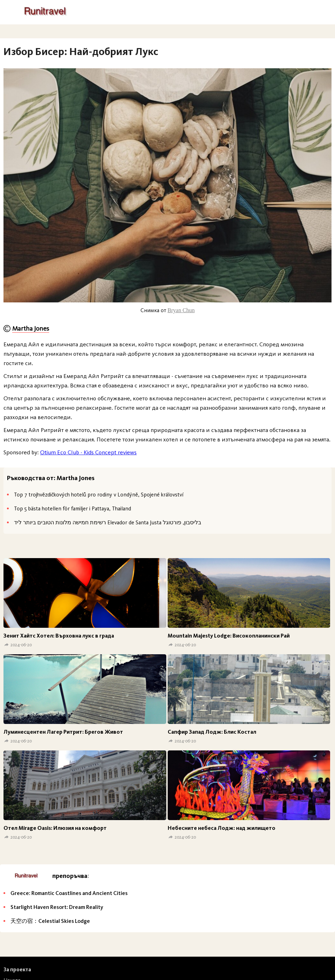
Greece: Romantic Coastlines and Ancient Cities (69, 893)
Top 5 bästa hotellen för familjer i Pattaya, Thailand (73, 508)
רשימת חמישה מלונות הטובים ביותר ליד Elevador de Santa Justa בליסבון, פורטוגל (108, 522)
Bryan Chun (181, 310)
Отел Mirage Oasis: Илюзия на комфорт (55, 828)
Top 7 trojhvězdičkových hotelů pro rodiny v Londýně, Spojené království (99, 495)
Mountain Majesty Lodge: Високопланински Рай (229, 636)
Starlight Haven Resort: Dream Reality (57, 907)
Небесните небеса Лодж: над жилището (222, 828)
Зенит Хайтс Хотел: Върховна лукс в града (59, 636)
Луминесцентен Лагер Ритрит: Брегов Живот (63, 732)
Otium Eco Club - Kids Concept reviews (88, 452)
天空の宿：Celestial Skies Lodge (50, 921)
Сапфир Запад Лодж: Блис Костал (212, 732)
